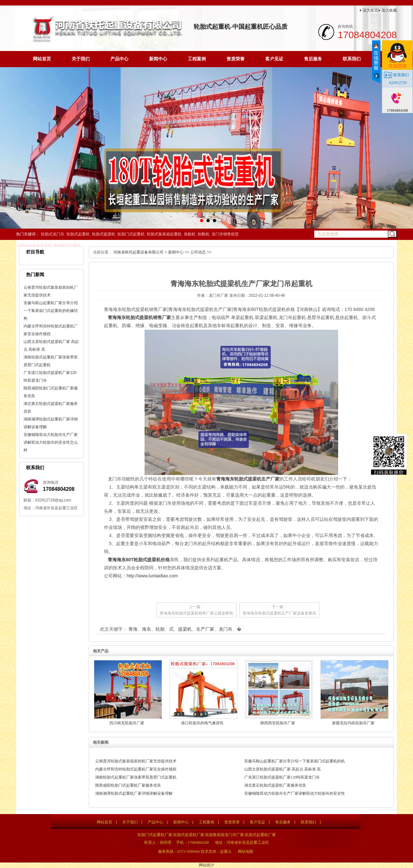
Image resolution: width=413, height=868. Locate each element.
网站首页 (42, 59)
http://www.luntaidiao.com (152, 576)
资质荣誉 (236, 59)
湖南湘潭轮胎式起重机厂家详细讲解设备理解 (134, 793)
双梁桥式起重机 (67, 245)
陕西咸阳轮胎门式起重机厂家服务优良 (128, 785)
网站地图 (246, 852)
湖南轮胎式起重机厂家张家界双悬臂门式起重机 (136, 777)
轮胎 (160, 629)
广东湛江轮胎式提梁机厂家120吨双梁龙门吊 (282, 777)
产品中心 (119, 59)
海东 (146, 629)
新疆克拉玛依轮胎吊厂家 (353, 723)
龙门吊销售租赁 (225, 234)
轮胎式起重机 (78, 234)
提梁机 (185, 629)
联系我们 (352, 59)
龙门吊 (226, 629)
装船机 (190, 234)
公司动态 (198, 252)
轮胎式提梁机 (104, 234)
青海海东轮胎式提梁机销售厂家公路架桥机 (196, 613)
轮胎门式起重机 (131, 234)
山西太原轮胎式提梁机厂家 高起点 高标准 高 (282, 769)
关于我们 (81, 59)
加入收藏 (389, 10)
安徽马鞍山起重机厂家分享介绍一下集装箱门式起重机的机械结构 (51, 311)
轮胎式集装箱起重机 (164, 234)
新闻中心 (158, 59)
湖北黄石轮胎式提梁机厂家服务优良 (275, 785)
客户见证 (274, 59)
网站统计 (206, 865)
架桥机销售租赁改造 (34, 245)
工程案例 (197, 59)
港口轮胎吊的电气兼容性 (202, 723)
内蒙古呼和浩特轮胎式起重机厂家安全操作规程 (136, 769)
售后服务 (313, 59)
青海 (133, 629)
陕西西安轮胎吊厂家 (278, 723)
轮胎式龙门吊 (53, 234)
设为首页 (370, 10)
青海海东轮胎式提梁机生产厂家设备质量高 (279, 613)
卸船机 (204, 234)
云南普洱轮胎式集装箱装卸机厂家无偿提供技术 (136, 761)
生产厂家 (205, 629)
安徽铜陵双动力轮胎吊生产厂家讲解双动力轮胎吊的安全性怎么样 (51, 442)
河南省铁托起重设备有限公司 (138, 252)
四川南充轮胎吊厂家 (127, 723)
